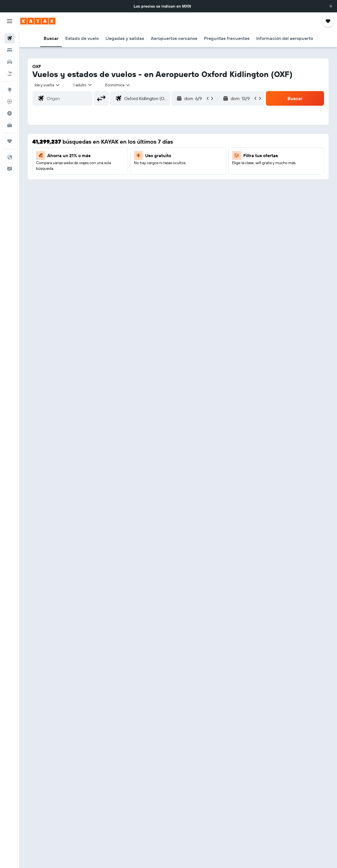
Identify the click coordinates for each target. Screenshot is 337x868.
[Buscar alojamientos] (10, 50)
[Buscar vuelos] (10, 38)
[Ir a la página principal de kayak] (38, 21)
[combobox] (118, 85)
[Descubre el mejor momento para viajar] (10, 113)
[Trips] (10, 141)
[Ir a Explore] (10, 90)
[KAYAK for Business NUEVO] (10, 125)
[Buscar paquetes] (10, 74)
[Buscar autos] (10, 62)
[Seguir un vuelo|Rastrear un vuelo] (10, 101)
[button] (331, 6)
